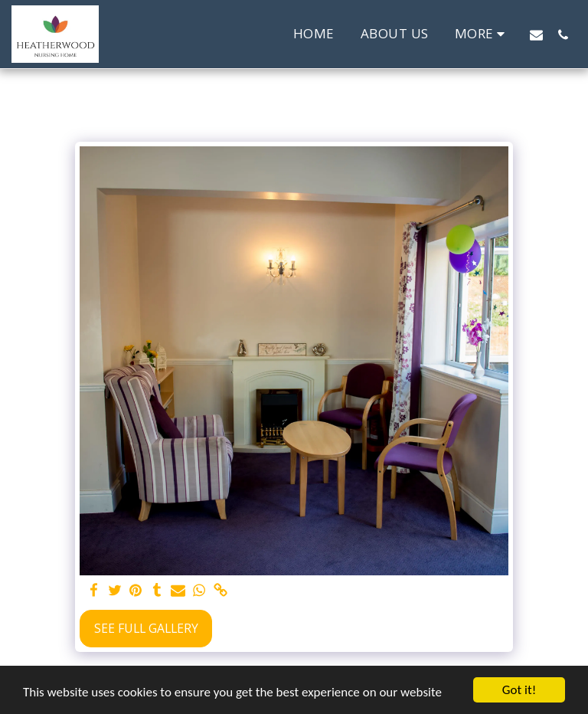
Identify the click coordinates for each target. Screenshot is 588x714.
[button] (536, 34)
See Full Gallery (146, 628)
